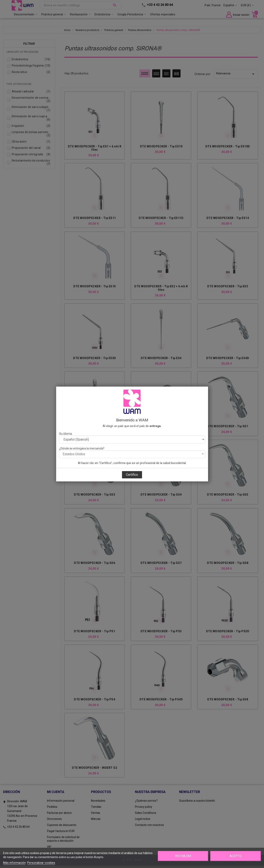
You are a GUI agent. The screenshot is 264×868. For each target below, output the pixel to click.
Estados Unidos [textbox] (74, 454)
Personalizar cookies (41, 863)
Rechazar (183, 856)
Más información (14, 863)
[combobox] (132, 454)
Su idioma (66, 434)
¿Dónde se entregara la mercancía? (82, 448)
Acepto (236, 856)
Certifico (132, 475)
